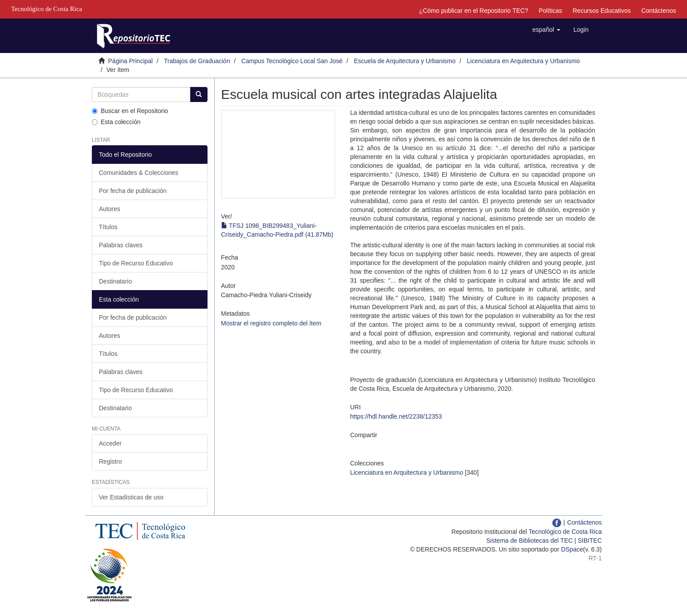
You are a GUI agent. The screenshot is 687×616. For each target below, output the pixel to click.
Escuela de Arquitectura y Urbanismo (404, 61)
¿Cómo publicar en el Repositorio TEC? (474, 11)
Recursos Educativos (602, 11)
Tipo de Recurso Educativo (136, 263)
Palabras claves (121, 245)
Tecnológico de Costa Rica (565, 532)
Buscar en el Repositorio (130, 111)
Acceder (110, 443)
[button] (546, 30)
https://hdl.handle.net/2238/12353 (396, 416)
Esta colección (116, 122)
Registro (110, 461)
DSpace (572, 549)
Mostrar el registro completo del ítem (271, 323)
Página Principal (130, 61)
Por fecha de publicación (133, 191)
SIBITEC (590, 540)
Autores (109, 209)
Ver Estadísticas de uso (131, 497)
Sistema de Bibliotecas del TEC (529, 540)
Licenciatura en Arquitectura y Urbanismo (523, 61)
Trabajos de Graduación (197, 61)
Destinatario (115, 281)
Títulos (108, 227)
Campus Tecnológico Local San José (292, 61)
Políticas (550, 11)
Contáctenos (659, 11)
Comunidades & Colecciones (139, 173)
